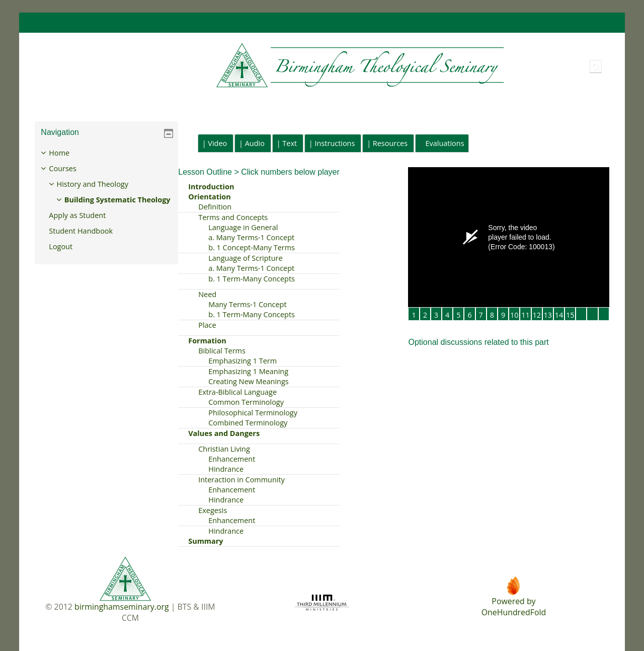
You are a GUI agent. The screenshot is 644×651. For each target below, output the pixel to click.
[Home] (270, 66)
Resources (390, 143)
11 (526, 315)
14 (559, 315)
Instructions (335, 143)
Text (290, 143)
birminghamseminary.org (122, 607)
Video (217, 143)
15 (570, 315)
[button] (596, 66)
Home (67, 153)
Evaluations (445, 143)
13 (548, 315)
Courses (70, 168)
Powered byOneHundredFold (514, 607)
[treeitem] (106, 207)
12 (537, 315)
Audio (255, 143)
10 (514, 315)
